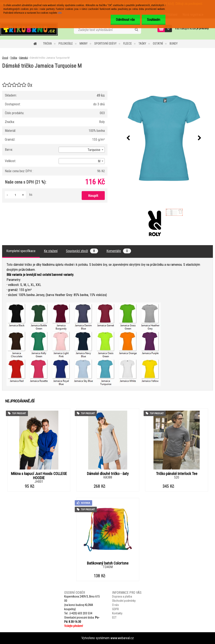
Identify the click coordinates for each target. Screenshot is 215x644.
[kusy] (15, 195)
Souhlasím (154, 20)
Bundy (174, 44)
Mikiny (84, 44)
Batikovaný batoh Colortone (108, 563)
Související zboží (82, 251)
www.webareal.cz (122, 638)
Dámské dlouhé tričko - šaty (108, 474)
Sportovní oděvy (105, 44)
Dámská (24, 58)
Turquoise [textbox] (94, 150)
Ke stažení (51, 251)
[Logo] (29, 29)
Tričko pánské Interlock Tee (177, 474)
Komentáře (119, 251)
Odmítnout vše (125, 20)
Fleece (128, 44)
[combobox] (82, 150)
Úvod (5, 58)
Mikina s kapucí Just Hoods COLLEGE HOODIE (39, 476)
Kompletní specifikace (21, 251)
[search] (136, 30)
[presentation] (128, 138)
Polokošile (66, 44)
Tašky (142, 44)
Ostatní (158, 44)
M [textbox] (99, 161)
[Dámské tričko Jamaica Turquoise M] (164, 138)
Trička (47, 44)
